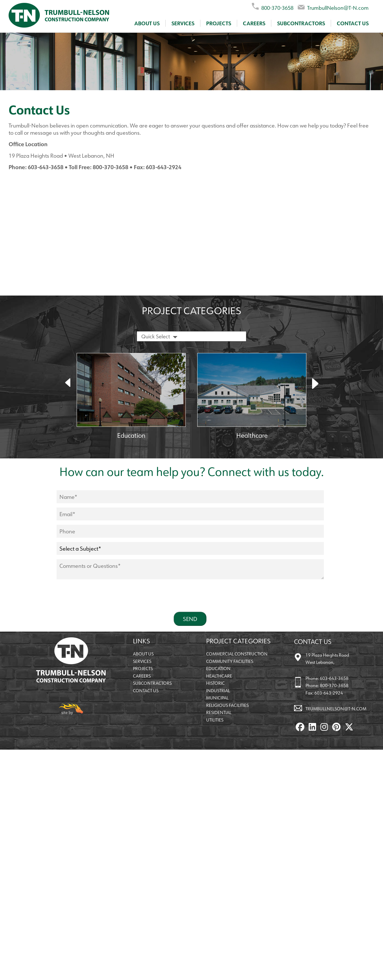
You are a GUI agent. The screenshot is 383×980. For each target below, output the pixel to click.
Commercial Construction (237, 654)
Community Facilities (230, 661)
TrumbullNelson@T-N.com (333, 7)
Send (190, 619)
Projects (219, 23)
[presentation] (100, 596)
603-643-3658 (334, 678)
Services (183, 23)
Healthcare (219, 676)
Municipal (217, 698)
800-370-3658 (273, 7)
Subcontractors (301, 23)
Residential (219, 712)
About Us (147, 23)
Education (218, 669)
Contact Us (353, 23)
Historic (215, 683)
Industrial (218, 691)
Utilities (215, 720)
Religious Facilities (227, 705)
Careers (254, 23)
